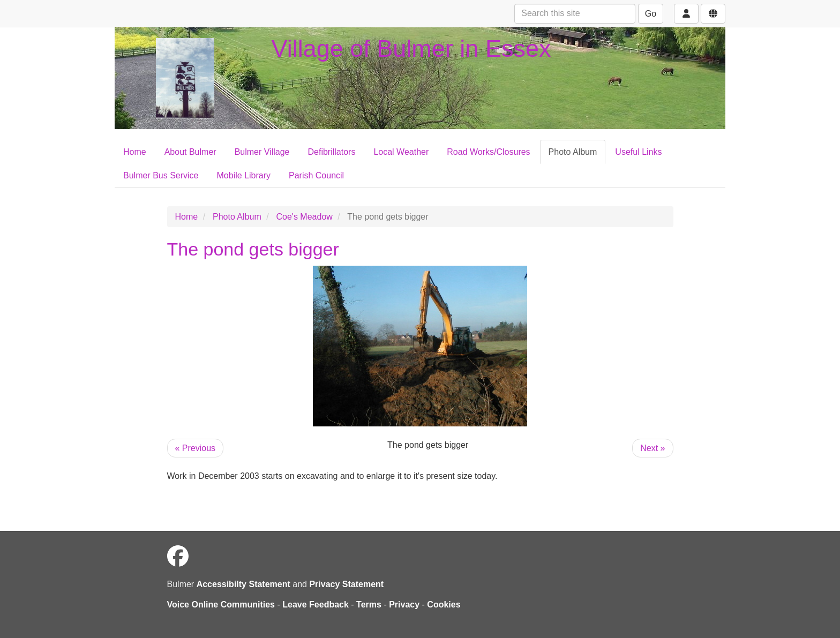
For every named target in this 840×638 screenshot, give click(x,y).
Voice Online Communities (221, 605)
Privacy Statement (346, 584)
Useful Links (638, 152)
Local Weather (401, 152)
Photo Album (573, 152)
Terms (369, 605)
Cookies (444, 605)
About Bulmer (190, 152)
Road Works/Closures (488, 152)
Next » (652, 448)
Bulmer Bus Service (161, 175)
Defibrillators (332, 152)
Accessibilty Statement (243, 584)
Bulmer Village (262, 152)
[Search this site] (575, 14)
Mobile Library (244, 175)
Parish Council (316, 175)
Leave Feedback (316, 605)
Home (135, 152)
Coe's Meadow (305, 217)
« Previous (196, 448)
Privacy (404, 605)
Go (651, 14)
